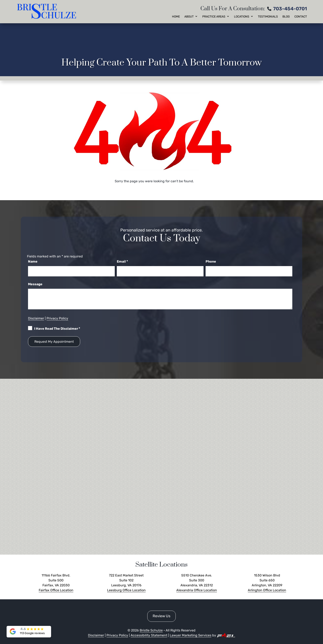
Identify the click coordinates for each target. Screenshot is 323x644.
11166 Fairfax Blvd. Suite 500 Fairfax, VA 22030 (56, 580)
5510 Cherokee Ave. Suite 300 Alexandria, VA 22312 (197, 580)
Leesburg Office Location (126, 590)
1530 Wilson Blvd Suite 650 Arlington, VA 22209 (267, 580)
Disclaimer (36, 318)
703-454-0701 (290, 9)
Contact (301, 17)
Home (176, 17)
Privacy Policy (57, 318)
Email (122, 261)
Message (35, 284)
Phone (211, 261)
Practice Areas (214, 17)
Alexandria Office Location (197, 590)
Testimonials (268, 17)
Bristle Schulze (151, 630)
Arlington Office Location (267, 590)
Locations (242, 17)
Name (33, 261)
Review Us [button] (161, 616)
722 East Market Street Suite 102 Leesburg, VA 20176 (126, 580)
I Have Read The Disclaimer (57, 329)
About (189, 17)
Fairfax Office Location (56, 590)
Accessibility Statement (149, 635)
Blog (286, 17)
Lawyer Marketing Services (191, 635)
